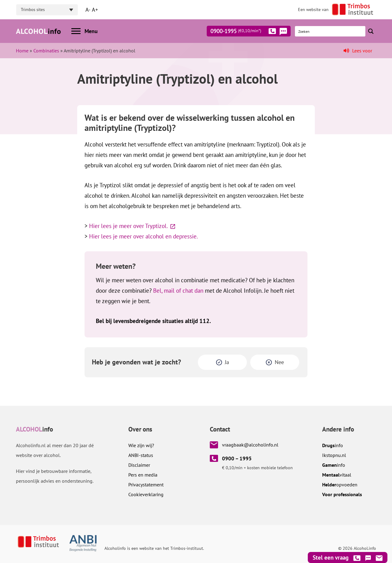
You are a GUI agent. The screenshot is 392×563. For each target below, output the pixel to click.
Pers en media (143, 475)
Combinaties (46, 51)
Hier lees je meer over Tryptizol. (128, 226)
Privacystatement (146, 485)
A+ (95, 10)
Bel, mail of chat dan (178, 291)
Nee (279, 362)
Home (22, 51)
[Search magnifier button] (371, 31)
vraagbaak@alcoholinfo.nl (250, 445)
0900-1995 (243, 32)
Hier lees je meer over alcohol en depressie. (143, 236)
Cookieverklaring (146, 494)
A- (88, 10)
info (333, 445)
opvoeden (340, 485)
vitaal (337, 475)
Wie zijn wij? (141, 445)
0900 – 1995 (237, 458)
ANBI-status (141, 455)
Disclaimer (139, 465)
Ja (227, 362)
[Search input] (330, 31)
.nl (334, 455)
